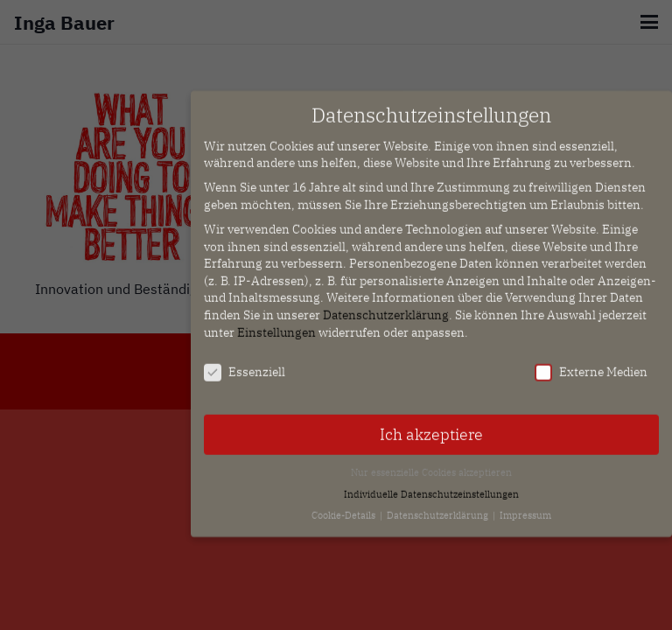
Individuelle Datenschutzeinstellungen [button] (431, 486)
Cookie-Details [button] (345, 507)
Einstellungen (276, 324)
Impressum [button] (525, 507)
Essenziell (245, 364)
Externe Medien (591, 364)
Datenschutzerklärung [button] (439, 507)
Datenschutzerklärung (386, 307)
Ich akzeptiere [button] (431, 427)
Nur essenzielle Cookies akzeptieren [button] (431, 465)
